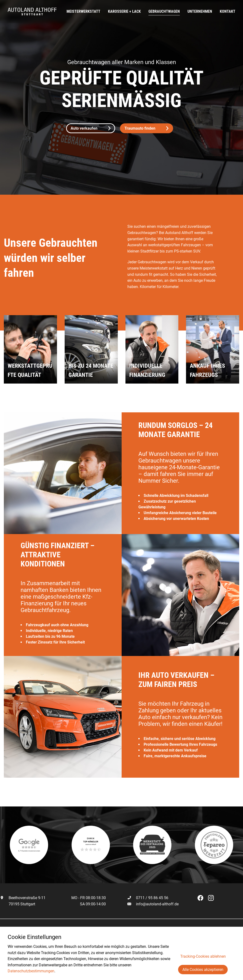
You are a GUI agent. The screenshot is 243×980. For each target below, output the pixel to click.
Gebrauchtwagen (164, 11)
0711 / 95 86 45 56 (148, 898)
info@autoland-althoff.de (157, 904)
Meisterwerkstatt (83, 11)
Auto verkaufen (91, 128)
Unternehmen (200, 11)
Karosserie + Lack (124, 11)
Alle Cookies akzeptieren (203, 970)
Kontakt (228, 11)
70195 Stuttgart (18, 904)
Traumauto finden (147, 128)
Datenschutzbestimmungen (31, 971)
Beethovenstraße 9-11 (23, 898)
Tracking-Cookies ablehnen (203, 956)
